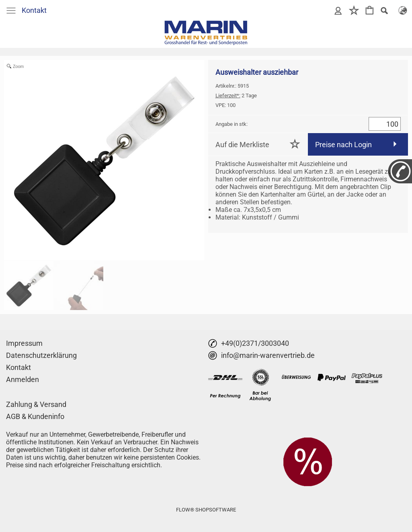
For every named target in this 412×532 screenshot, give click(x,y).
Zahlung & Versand (36, 404)
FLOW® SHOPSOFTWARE (206, 510)
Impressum (24, 343)
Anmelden (23, 379)
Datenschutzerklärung (41, 355)
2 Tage (236, 96)
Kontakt (34, 10)
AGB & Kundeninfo (35, 416)
